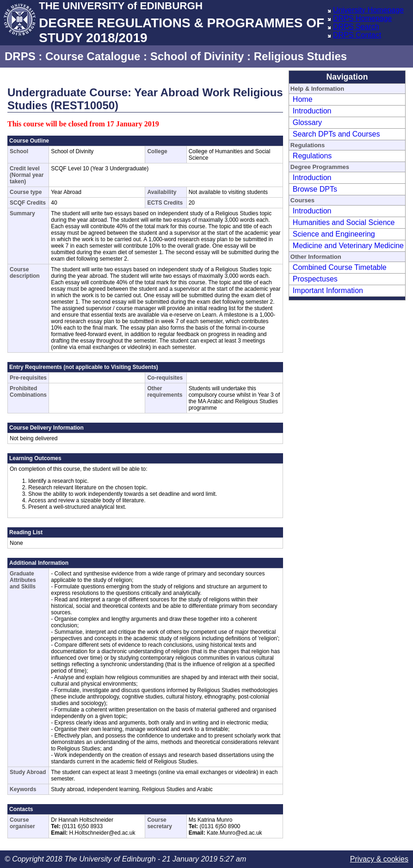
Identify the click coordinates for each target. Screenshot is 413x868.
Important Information (328, 290)
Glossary (307, 122)
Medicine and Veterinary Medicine (348, 246)
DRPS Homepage (362, 18)
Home (303, 99)
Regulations (312, 156)
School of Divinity (197, 56)
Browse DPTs (315, 189)
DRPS (20, 56)
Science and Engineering (334, 234)
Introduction (312, 111)
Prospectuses (315, 279)
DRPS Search (356, 27)
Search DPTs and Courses (336, 134)
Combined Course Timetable (340, 267)
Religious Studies (300, 56)
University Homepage (368, 10)
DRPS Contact (357, 35)
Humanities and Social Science (344, 222)
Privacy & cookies (379, 859)
